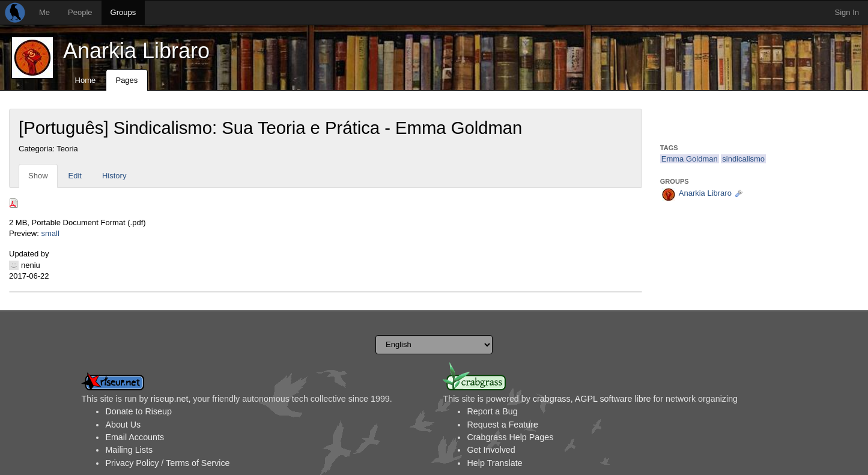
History (114, 176)
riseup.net (170, 399)
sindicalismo (743, 159)
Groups (123, 12)
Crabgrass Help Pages (510, 437)
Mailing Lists (129, 450)
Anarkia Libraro (136, 51)
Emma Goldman (690, 159)
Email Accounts (135, 437)
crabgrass (552, 399)
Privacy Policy (132, 463)
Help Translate (494, 463)
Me (44, 12)
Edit (75, 176)
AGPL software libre (613, 399)
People (80, 12)
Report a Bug (492, 411)
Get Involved (491, 450)
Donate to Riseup (138, 411)
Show (38, 176)
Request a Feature (502, 425)
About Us (123, 425)
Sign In (847, 12)
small (50, 233)
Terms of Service (198, 463)
